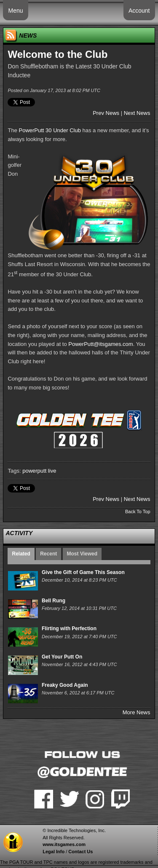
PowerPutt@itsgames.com (100, 344)
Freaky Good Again (65, 685)
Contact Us (80, 852)
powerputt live (39, 471)
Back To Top (138, 512)
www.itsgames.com (64, 844)
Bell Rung (54, 601)
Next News (137, 113)
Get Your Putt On (62, 657)
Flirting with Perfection (69, 629)
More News (137, 712)
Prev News (106, 113)
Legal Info (54, 852)
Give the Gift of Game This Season (83, 572)
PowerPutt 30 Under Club (50, 130)
